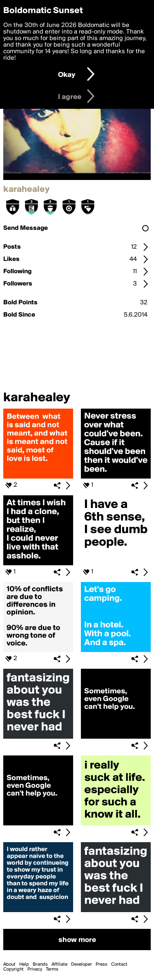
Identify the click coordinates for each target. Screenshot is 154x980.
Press (102, 964)
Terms (52, 969)
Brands (40, 964)
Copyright (13, 969)
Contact (119, 964)
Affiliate (59, 964)
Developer (81, 964)
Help (24, 964)
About (9, 964)
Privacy (35, 969)
